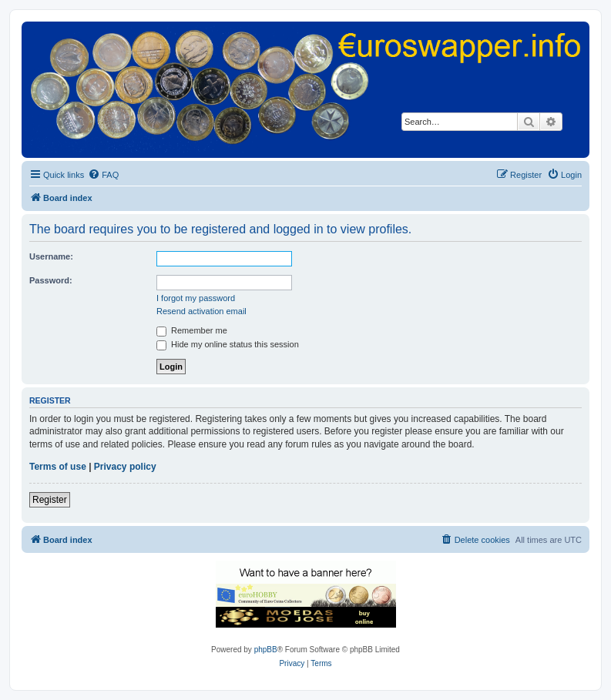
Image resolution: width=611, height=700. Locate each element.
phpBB (266, 650)
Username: (51, 256)
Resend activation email (201, 311)
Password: (51, 280)
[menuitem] (103, 175)
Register (50, 500)
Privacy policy (125, 467)
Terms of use (58, 467)
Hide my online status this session (228, 344)
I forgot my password (196, 298)
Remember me (192, 330)
